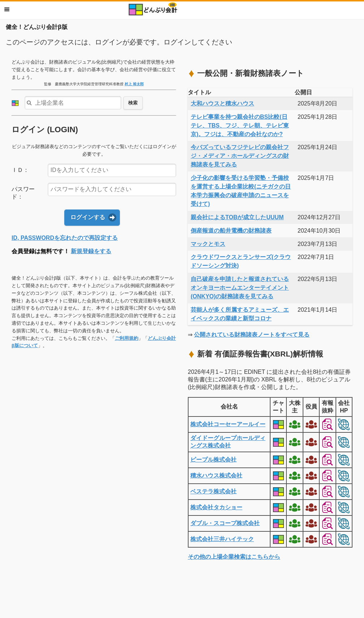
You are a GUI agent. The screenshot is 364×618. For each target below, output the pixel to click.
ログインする (88, 217)
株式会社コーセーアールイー (228, 424)
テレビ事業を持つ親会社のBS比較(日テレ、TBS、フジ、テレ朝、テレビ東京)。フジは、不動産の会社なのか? (240, 126)
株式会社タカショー (216, 507)
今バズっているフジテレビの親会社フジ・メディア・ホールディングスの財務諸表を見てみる (240, 156)
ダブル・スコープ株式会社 (225, 523)
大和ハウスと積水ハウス (222, 103)
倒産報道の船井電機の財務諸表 (231, 231)
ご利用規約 (127, 338)
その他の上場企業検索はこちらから (234, 557)
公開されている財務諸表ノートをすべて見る (252, 335)
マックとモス (208, 244)
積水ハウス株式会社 (216, 476)
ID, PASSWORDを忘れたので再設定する (65, 238)
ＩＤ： (20, 170)
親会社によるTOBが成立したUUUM (237, 217)
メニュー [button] (7, 9)
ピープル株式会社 (213, 460)
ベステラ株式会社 (213, 491)
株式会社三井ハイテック (222, 539)
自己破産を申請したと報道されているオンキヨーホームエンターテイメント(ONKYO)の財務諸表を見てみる (240, 288)
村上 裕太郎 (134, 84)
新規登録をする (91, 251)
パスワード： (23, 193)
